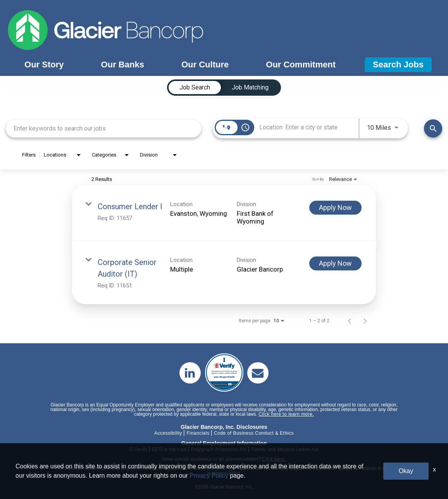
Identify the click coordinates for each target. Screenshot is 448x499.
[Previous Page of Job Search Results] (350, 321)
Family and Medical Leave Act (285, 449)
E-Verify (138, 449)
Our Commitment (301, 65)
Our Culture (205, 65)
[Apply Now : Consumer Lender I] (335, 208)
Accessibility (168, 433)
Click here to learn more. (286, 414)
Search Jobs (398, 65)
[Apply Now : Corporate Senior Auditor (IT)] (335, 263)
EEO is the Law (169, 449)
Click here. (274, 459)
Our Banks (123, 65)
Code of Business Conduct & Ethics (254, 433)
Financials (198, 433)
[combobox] (103, 128)
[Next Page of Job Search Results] (365, 321)
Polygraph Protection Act (219, 449)
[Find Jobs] (433, 128)
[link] (224, 213)
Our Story (44, 65)
